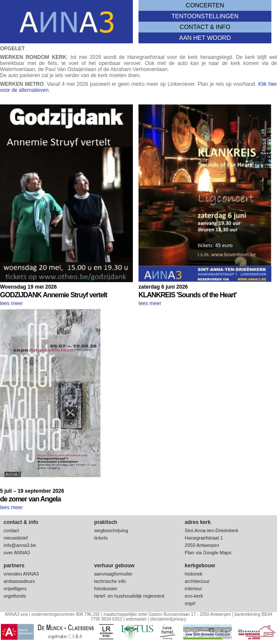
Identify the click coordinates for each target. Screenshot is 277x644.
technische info (110, 581)
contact (11, 530)
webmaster (136, 619)
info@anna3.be (20, 545)
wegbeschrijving (111, 530)
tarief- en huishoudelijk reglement (129, 596)
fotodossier (106, 589)
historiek (194, 574)
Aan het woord (205, 38)
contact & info (205, 27)
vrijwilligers (15, 589)
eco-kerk (194, 596)
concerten (205, 5)
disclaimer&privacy (168, 619)
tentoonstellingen (205, 16)
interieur (193, 589)
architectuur (197, 581)
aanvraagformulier (114, 574)
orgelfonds (14, 596)
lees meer (11, 303)
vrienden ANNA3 (21, 574)
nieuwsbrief (16, 538)
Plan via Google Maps (208, 553)
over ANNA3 (17, 553)
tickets (101, 538)
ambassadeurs (19, 581)
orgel (190, 603)
